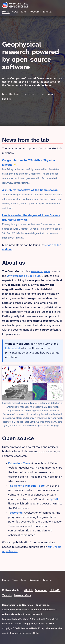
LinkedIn (55, 591)
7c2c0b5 (50, 624)
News (15, 12)
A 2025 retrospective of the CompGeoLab (30, 190)
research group (40, 272)
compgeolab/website (34, 624)
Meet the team (11, 94)
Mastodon (41, 591)
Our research (30, 94)
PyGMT (54, 499)
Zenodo (7, 596)
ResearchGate (22, 596)
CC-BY (35, 633)
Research (35, 12)
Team (24, 12)
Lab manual (48, 94)
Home (6, 12)
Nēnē (49, 619)
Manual (48, 12)
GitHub (7, 99)
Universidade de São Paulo (24, 276)
